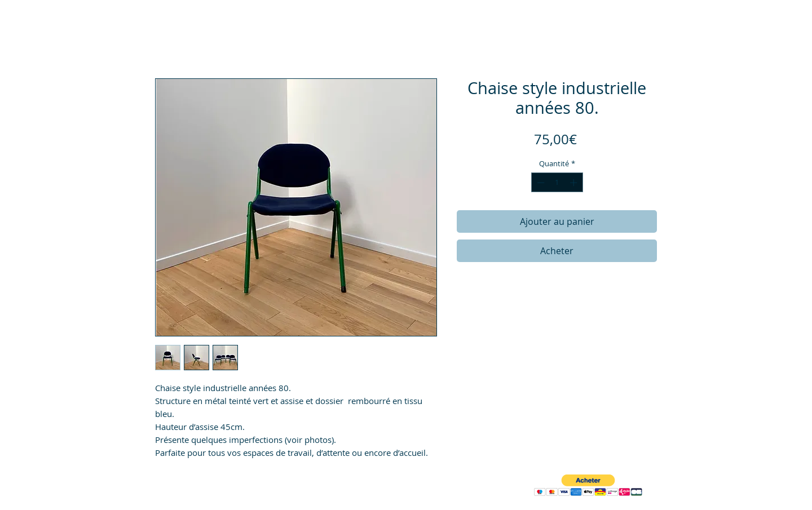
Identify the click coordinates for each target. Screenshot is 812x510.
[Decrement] (540, 183)
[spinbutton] (557, 183)
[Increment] (575, 183)
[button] (588, 485)
